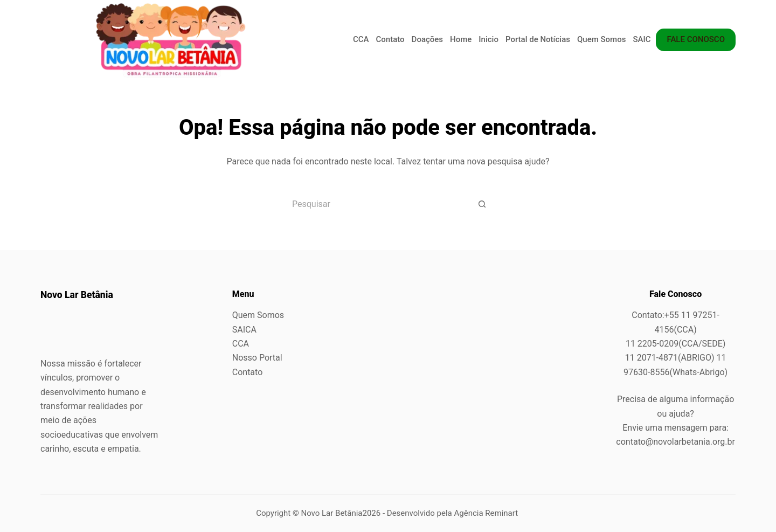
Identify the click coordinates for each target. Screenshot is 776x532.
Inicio (489, 39)
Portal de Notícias (538, 39)
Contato (390, 39)
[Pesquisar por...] (375, 204)
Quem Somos (601, 39)
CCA (361, 39)
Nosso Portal (257, 358)
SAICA (644, 39)
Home (461, 39)
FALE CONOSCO (696, 39)
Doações (427, 39)
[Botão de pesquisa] (482, 204)
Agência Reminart (487, 513)
